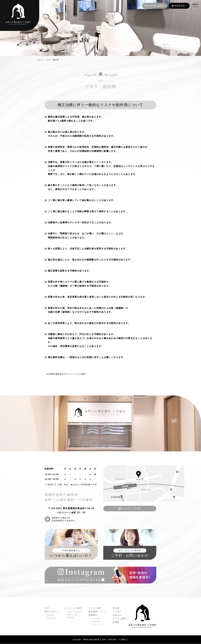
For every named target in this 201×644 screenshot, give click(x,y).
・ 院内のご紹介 (71, 615)
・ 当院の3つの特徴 (73, 612)
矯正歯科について (97, 612)
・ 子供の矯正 (95, 622)
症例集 (116, 623)
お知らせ (117, 615)
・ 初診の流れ (51, 618)
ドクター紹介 (95, 608)
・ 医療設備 (70, 618)
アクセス (117, 612)
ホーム (40, 60)
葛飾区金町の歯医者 (91, 640)
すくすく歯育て (120, 619)
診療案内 (93, 615)
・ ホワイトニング (97, 625)
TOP (47, 608)
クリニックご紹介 (73, 608)
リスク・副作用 (52, 60)
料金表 (116, 608)
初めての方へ (51, 612)
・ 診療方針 (50, 616)
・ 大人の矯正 (95, 619)
